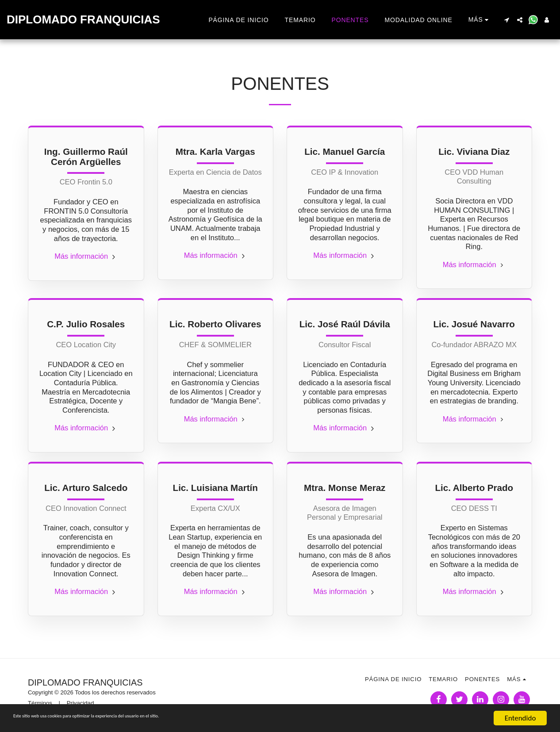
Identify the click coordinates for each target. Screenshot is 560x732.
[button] (506, 20)
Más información (86, 256)
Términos (40, 703)
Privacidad (81, 703)
